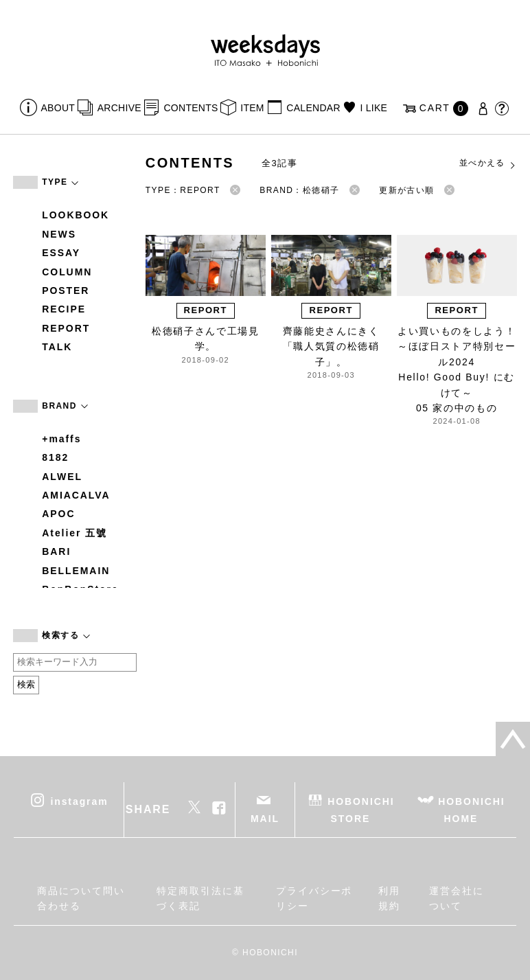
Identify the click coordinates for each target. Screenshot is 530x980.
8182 (55, 457)
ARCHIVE (119, 108)
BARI (56, 551)
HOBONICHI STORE (361, 809)
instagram (79, 801)
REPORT (66, 328)
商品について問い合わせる (81, 898)
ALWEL (62, 477)
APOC (58, 514)
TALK (57, 347)
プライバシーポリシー (314, 898)
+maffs (61, 439)
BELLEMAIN (76, 571)
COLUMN (67, 272)
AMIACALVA (76, 495)
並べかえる (488, 163)
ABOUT (58, 108)
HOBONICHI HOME (471, 809)
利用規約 (389, 898)
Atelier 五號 (74, 533)
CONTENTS (191, 108)
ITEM (252, 108)
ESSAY (61, 253)
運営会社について (457, 898)
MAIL (265, 819)
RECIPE (64, 309)
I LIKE (373, 108)
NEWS (59, 234)
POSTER (66, 290)
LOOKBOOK (76, 215)
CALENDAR (313, 108)
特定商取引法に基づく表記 (200, 898)
